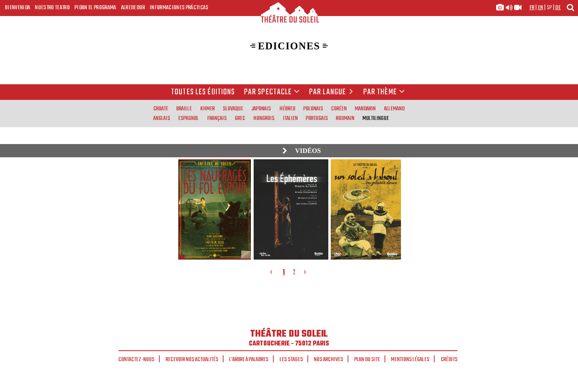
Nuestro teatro (52, 8)
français (217, 118)
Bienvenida (17, 8)
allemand (394, 109)
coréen (339, 109)
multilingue (376, 118)
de (558, 8)
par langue (332, 92)
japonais (261, 109)
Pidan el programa (96, 8)
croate (161, 109)
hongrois (264, 118)
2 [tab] (294, 272)
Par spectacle (272, 92)
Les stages (291, 360)
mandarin (365, 109)
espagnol (188, 118)
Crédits (449, 360)
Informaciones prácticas (179, 8)
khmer (208, 109)
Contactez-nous (136, 360)
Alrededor (133, 8)
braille (184, 109)
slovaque (233, 109)
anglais (162, 118)
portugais (317, 118)
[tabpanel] (290, 209)
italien (290, 118)
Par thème (384, 92)
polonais (313, 109)
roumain (345, 118)
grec (240, 118)
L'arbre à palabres (249, 360)
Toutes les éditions (203, 92)
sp (550, 8)
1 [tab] (284, 272)
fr (532, 8)
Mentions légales (410, 360)
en (541, 8)
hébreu (287, 109)
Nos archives (329, 360)
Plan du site (367, 360)
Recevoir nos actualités (192, 360)
